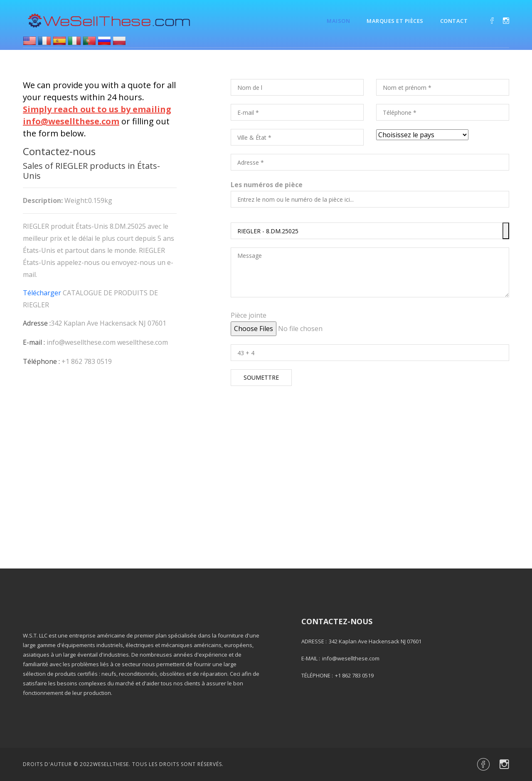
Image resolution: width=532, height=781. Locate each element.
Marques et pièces (395, 21)
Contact (454, 21)
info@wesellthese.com (81, 342)
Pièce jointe (249, 315)
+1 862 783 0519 (87, 361)
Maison (338, 21)
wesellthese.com (143, 342)
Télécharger (42, 293)
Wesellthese (111, 764)
